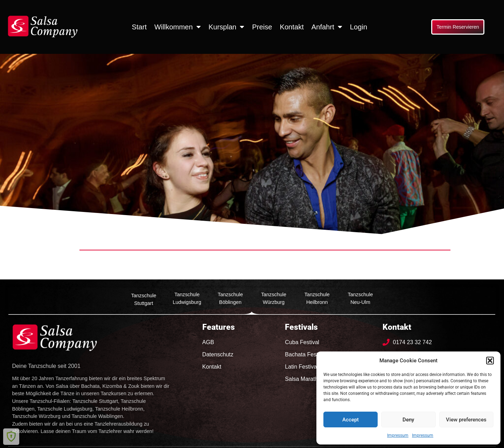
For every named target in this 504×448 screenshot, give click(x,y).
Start (139, 27)
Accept (351, 420)
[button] (490, 361)
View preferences (466, 420)
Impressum (398, 435)
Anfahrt (327, 27)
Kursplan (227, 27)
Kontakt (292, 27)
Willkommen (178, 27)
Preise (262, 27)
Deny (408, 420)
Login (359, 27)
